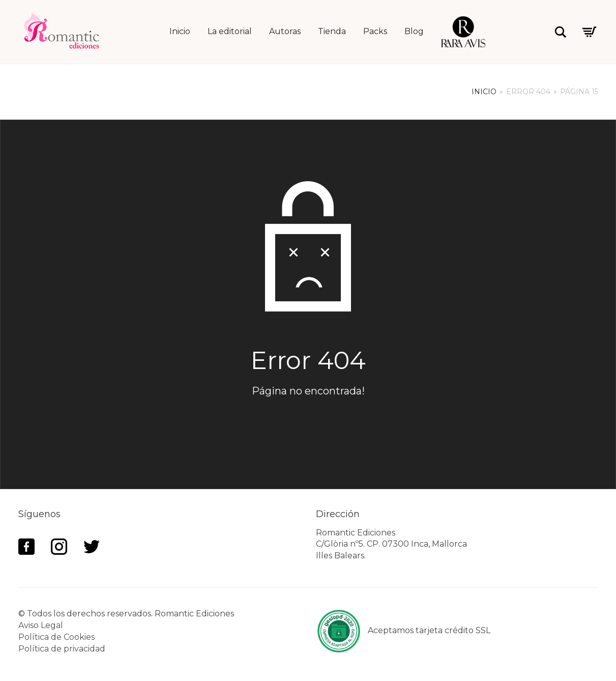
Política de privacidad (62, 649)
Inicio (180, 31)
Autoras (285, 31)
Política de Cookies (56, 637)
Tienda (332, 31)
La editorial (230, 31)
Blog (414, 31)
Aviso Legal (41, 625)
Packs (375, 31)
